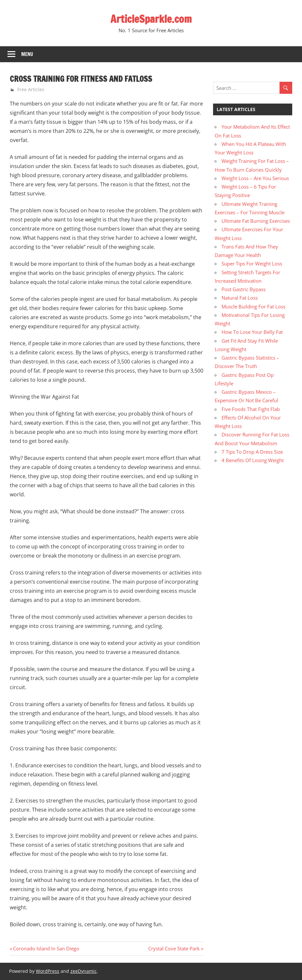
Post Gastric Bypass (244, 289)
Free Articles (31, 89)
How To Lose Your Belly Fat (252, 332)
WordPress (48, 971)
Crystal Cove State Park (174, 948)
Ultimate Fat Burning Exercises (256, 221)
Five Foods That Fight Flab (251, 409)
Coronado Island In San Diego (46, 948)
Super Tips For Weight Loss (252, 263)
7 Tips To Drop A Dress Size (252, 452)
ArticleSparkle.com (151, 19)
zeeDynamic (84, 971)
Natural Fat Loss (240, 298)
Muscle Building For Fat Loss (253, 306)
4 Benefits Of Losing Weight (253, 460)
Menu (27, 54)
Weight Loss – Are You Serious (255, 178)
